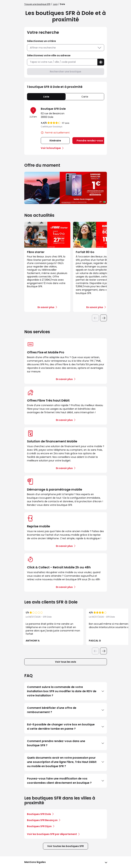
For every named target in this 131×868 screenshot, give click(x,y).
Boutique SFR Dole (53, 109)
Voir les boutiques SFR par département (53, 834)
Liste (46, 97)
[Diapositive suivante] (103, 318)
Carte (85, 97)
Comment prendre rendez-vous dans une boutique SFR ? (66, 743)
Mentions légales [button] (35, 862)
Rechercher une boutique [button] (65, 72)
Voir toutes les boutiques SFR (65, 846)
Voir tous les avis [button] (66, 662)
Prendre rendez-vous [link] (90, 141)
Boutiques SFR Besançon (42, 820)
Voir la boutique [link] (51, 148)
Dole (62, 4)
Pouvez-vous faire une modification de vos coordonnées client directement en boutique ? (66, 781)
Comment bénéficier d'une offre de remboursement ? (66, 710)
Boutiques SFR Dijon (39, 826)
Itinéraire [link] (55, 141)
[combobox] (62, 62)
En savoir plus (64, 379)
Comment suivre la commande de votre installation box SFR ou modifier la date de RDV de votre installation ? (66, 691)
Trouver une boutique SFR (37, 4)
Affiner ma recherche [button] (66, 48)
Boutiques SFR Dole (39, 814)
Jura (55, 4)
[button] (101, 62)
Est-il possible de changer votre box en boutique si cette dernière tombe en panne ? (66, 727)
